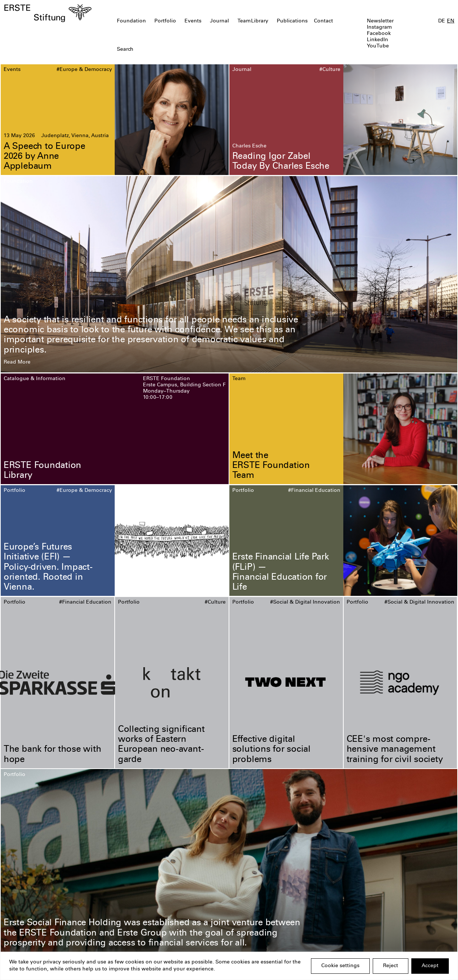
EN (451, 21)
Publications (292, 21)
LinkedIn (378, 40)
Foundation (131, 21)
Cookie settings (340, 966)
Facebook (379, 34)
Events (193, 21)
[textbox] (193, 50)
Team (244, 21)
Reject (391, 966)
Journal (219, 21)
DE (442, 21)
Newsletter (380, 21)
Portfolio (165, 21)
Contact (323, 21)
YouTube (378, 46)
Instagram (379, 28)
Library (260, 21)
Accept (430, 966)
